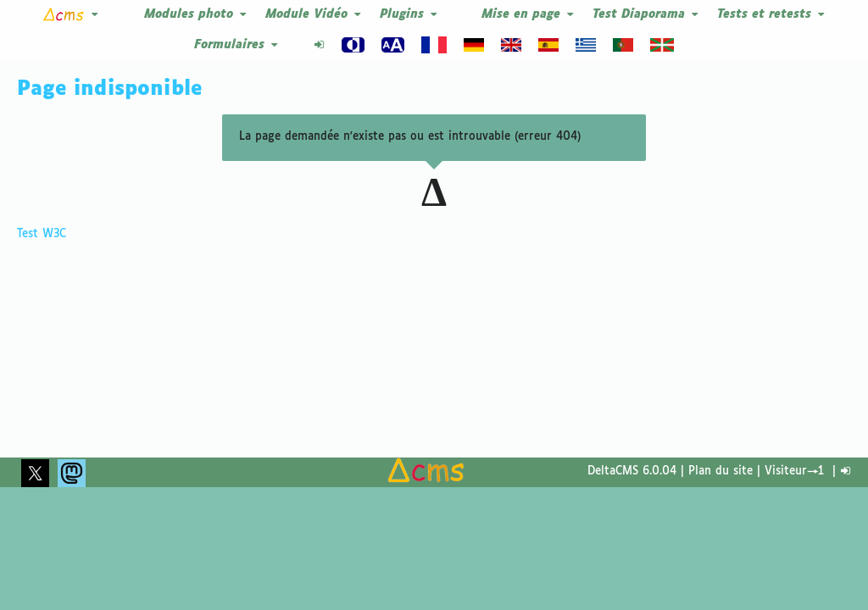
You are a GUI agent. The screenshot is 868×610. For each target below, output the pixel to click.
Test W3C (42, 234)
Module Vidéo (314, 15)
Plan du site (721, 471)
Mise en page (529, 15)
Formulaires (237, 45)
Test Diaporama (646, 15)
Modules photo (196, 15)
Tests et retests (772, 15)
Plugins (409, 15)
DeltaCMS (613, 471)
